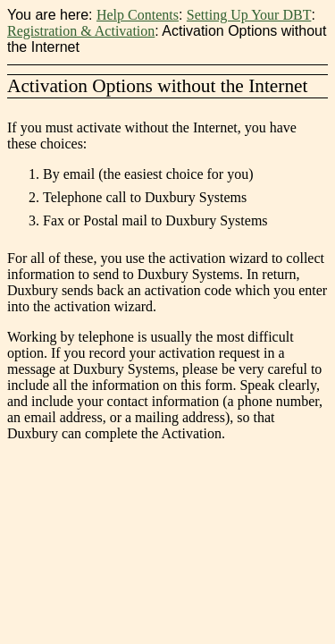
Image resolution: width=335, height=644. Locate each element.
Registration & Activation (81, 31)
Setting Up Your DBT (249, 15)
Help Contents (138, 15)
